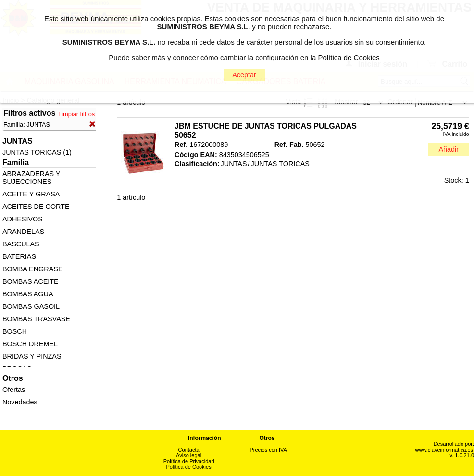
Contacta (189, 450)
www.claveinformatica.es (444, 450)
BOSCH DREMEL (30, 344)
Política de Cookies (189, 467)
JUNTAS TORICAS (280, 164)
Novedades (20, 402)
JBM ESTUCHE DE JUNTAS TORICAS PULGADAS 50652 (266, 131)
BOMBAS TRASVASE (36, 319)
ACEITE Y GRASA (31, 194)
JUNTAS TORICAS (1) (37, 152)
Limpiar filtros (76, 114)
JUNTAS (234, 164)
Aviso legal (189, 455)
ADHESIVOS (23, 219)
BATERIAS (19, 256)
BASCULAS (21, 244)
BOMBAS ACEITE (31, 281)
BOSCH (15, 331)
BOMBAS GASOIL (31, 306)
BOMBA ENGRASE (33, 269)
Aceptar (244, 75)
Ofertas (14, 390)
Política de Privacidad (189, 461)
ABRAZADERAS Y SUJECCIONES (31, 178)
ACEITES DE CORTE (36, 207)
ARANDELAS (23, 232)
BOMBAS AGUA (28, 294)
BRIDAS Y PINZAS (32, 356)
